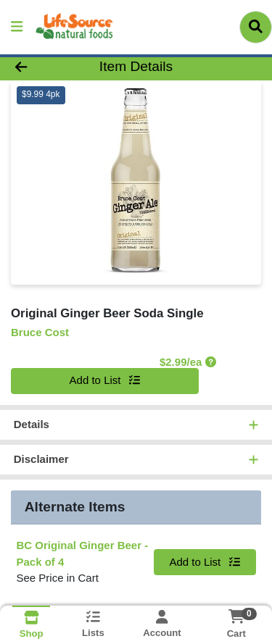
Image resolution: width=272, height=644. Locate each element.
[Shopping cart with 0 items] (236, 616)
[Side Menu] (17, 27)
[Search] (256, 27)
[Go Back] (42, 67)
